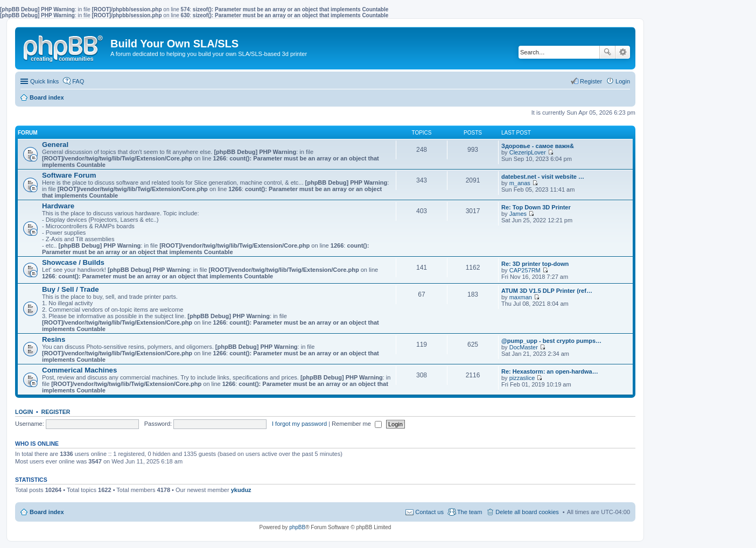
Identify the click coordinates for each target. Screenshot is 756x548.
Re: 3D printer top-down (535, 264)
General (55, 145)
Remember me (357, 424)
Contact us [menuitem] (429, 512)
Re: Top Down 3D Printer (536, 207)
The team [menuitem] (470, 512)
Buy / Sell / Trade (71, 289)
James (518, 214)
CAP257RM (525, 270)
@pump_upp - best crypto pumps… (551, 341)
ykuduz (241, 490)
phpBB (297, 527)
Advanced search (623, 52)
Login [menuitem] (623, 81)
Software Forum (69, 175)
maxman (521, 297)
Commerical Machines (79, 370)
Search (607, 52)
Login (24, 412)
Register (56, 412)
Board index (47, 512)
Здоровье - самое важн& (538, 146)
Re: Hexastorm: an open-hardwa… (550, 371)
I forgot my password (299, 424)
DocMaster (524, 347)
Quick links (44, 81)
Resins (54, 339)
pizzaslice (522, 378)
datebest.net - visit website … (543, 177)
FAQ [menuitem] (78, 81)
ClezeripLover (528, 152)
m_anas (520, 183)
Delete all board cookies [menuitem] (527, 512)
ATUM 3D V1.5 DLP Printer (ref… (547, 291)
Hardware (58, 206)
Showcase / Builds (73, 262)
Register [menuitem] (591, 81)
